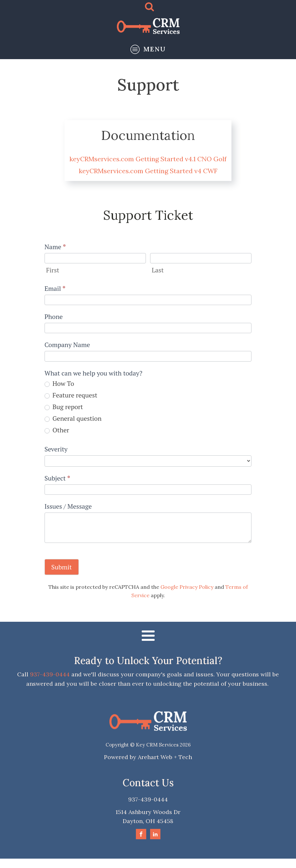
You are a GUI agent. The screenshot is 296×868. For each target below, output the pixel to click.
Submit (62, 567)
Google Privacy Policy (187, 587)
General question (73, 418)
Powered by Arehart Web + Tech (148, 757)
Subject (57, 478)
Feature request (71, 395)
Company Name (67, 345)
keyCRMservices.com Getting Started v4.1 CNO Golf (148, 159)
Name (55, 247)
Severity (56, 449)
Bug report (64, 407)
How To (59, 384)
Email (55, 288)
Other (57, 430)
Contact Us (148, 783)
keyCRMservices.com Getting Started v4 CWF (148, 171)
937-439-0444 (50, 674)
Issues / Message (68, 506)
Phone (54, 317)
